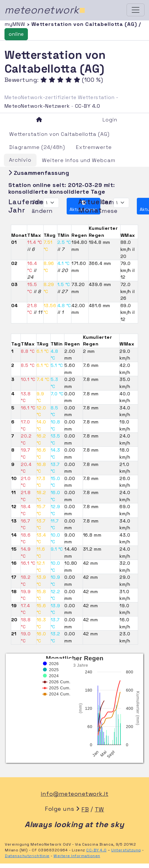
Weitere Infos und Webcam (79, 160)
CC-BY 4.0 (88, 106)
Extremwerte (94, 147)
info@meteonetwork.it (74, 794)
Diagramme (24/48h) (37, 147)
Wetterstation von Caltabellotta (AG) (59, 134)
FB (85, 809)
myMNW (16, 24)
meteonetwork (45, 10)
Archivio (20, 160)
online (16, 34)
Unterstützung (126, 850)
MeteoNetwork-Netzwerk (37, 106)
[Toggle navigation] (136, 10)
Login (110, 120)
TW (99, 809)
